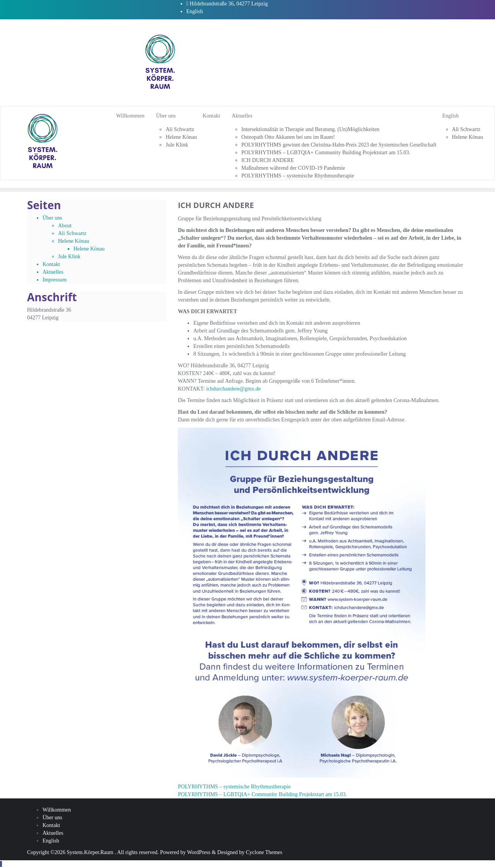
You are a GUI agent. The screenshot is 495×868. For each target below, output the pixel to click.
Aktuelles (53, 272)
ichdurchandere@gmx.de (233, 389)
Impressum (55, 280)
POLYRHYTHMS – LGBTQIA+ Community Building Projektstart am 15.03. (262, 794)
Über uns (52, 218)
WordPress (199, 852)
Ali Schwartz (72, 233)
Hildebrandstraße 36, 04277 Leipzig (227, 4)
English (195, 11)
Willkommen (57, 810)
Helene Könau (73, 241)
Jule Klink (69, 257)
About (65, 226)
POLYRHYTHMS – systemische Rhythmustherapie (234, 787)
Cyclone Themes (264, 852)
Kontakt (51, 264)
